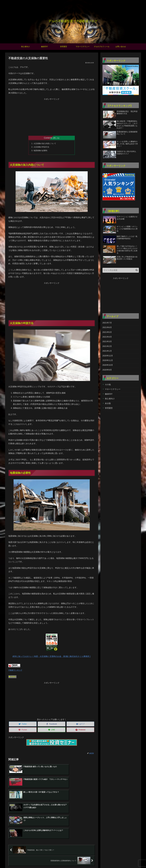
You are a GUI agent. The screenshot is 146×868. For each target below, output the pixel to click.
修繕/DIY (109, 394)
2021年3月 (107, 342)
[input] (121, 270)
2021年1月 (107, 351)
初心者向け (110, 399)
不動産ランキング (15, 670)
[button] (137, 270)
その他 (108, 385)
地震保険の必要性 (40, 150)
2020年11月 (108, 360)
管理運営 (12, 677)
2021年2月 (107, 346)
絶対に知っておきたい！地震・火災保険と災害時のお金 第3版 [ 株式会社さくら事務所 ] (51, 646)
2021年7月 (107, 323)
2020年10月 (108, 365)
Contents (48, 138)
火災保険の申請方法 (41, 147)
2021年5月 (107, 332)
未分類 (108, 403)
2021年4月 (107, 337)
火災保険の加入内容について (45, 143)
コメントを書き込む (52, 845)
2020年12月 (108, 356)
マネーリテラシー (113, 389)
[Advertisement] (52, 116)
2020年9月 (107, 370)
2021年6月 (107, 327)
